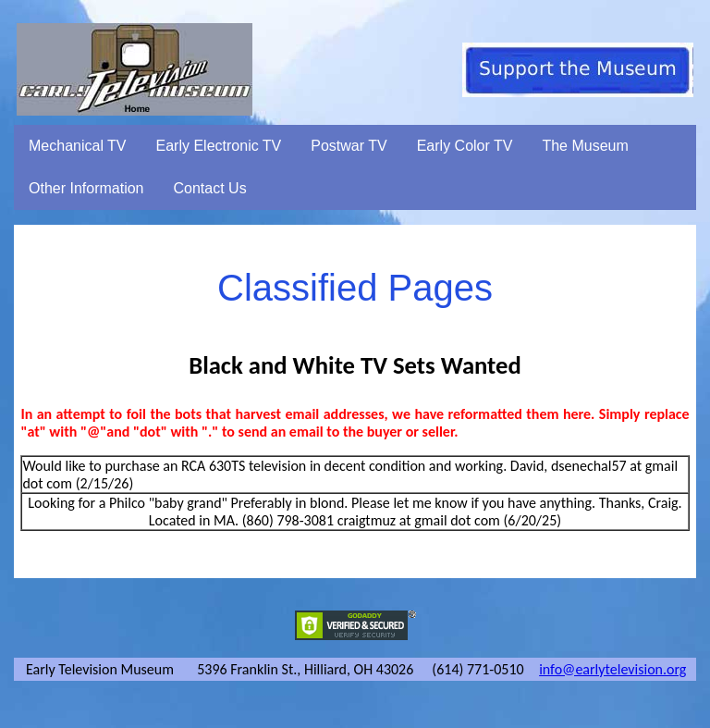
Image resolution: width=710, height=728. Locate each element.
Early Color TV (465, 146)
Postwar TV (349, 146)
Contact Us (210, 188)
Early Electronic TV (219, 146)
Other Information (86, 188)
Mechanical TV (78, 146)
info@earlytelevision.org (612, 669)
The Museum (585, 146)
